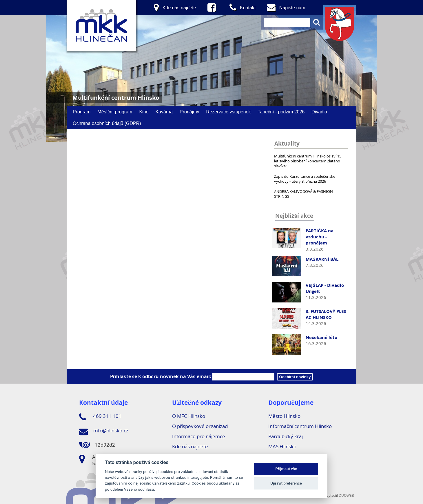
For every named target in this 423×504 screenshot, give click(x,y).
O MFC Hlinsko (189, 416)
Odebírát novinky (295, 377)
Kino (144, 112)
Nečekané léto (321, 337)
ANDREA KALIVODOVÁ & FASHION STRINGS (303, 194)
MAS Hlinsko (282, 446)
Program (82, 112)
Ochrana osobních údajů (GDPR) (107, 123)
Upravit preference (286, 483)
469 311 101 (100, 417)
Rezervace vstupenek (229, 112)
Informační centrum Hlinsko (300, 426)
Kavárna (164, 112)
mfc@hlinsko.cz (104, 432)
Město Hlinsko (284, 416)
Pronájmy (189, 112)
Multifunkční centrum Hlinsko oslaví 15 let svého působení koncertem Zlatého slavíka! (308, 161)
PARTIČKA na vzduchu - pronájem (320, 237)
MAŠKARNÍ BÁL (322, 259)
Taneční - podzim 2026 (281, 112)
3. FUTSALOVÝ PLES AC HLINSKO (326, 314)
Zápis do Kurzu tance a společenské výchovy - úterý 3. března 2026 (305, 179)
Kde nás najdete (190, 446)
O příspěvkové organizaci (200, 426)
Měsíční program (115, 112)
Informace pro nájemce (199, 436)
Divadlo (319, 112)
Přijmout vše (286, 469)
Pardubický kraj (286, 436)
